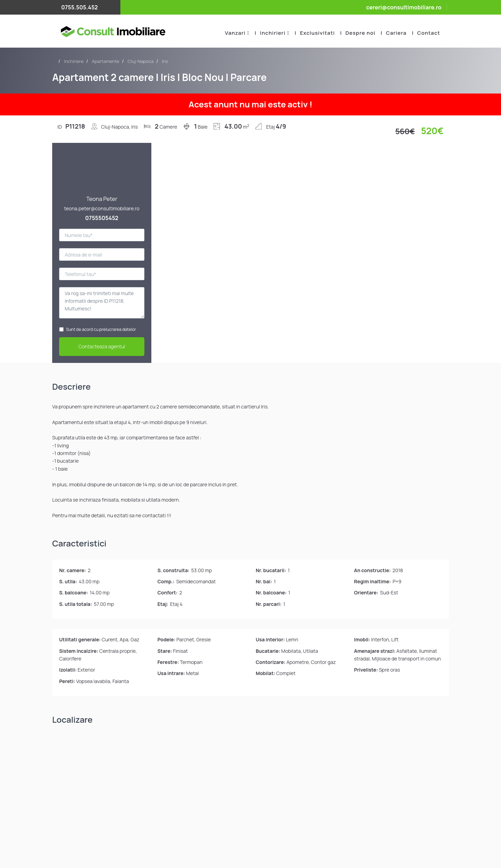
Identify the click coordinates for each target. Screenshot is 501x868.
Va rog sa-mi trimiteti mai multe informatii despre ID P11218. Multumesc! (102, 303)
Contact (429, 33)
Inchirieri (273, 33)
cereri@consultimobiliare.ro (404, 7)
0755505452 (102, 218)
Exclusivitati (317, 33)
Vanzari (235, 33)
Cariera (396, 33)
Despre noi (360, 33)
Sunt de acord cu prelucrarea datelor (98, 329)
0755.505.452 (79, 7)
